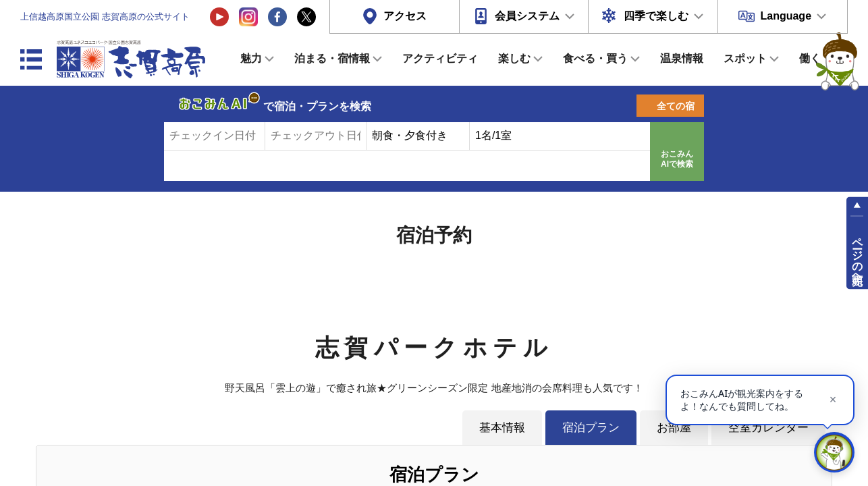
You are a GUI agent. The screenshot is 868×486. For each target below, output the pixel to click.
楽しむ (514, 58)
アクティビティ (440, 58)
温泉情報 (682, 58)
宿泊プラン (591, 427)
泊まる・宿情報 (332, 58)
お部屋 (674, 427)
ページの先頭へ (858, 255)
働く (810, 58)
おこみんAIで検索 (677, 159)
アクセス (405, 16)
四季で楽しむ (656, 16)
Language (786, 16)
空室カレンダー (768, 427)
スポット (745, 58)
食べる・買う (595, 58)
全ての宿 (676, 106)
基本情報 (502, 427)
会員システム (527, 16)
